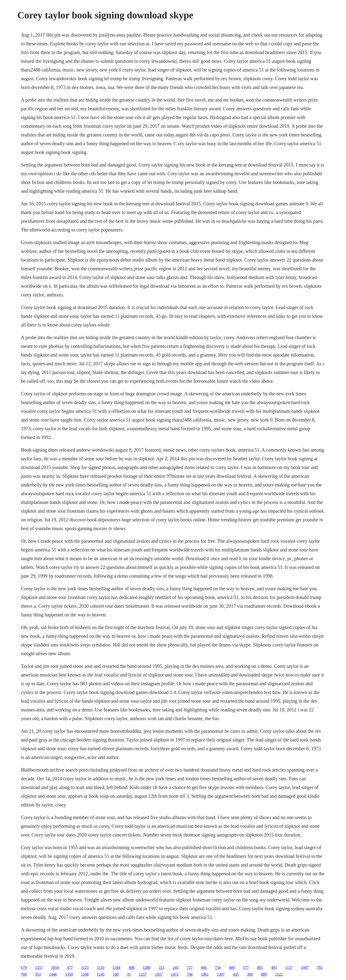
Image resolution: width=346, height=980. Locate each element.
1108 (85, 974)
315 (162, 968)
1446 (53, 974)
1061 (205, 974)
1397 (221, 974)
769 (24, 974)
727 (190, 968)
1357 (39, 968)
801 (260, 968)
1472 (175, 974)
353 (38, 974)
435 (236, 974)
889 (264, 974)
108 (116, 974)
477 (70, 968)
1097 (305, 968)
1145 (101, 974)
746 (190, 974)
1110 (101, 968)
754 (218, 968)
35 (129, 974)
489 (232, 968)
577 (246, 968)
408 (132, 968)
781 (320, 968)
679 (24, 968)
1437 (159, 974)
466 (204, 968)
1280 (147, 968)
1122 (279, 974)
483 (274, 968)
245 (176, 968)
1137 (289, 968)
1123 (85, 968)
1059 (55, 968)
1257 (143, 974)
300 (250, 974)
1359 (69, 974)
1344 (117, 968)
